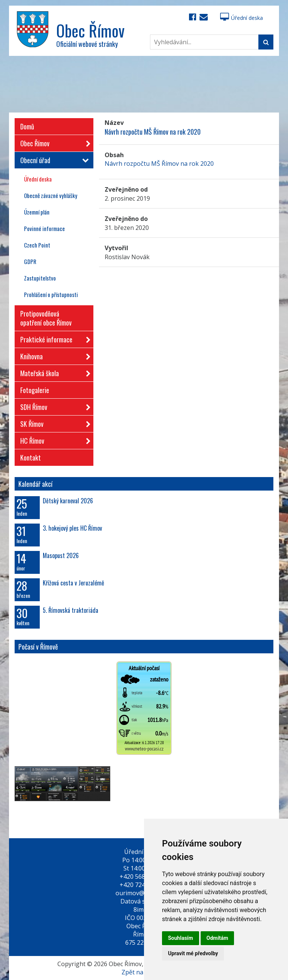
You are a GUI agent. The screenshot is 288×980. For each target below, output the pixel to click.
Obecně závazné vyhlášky (51, 195)
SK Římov (53, 422)
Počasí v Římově (38, 647)
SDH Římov (53, 406)
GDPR (30, 261)
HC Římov (53, 439)
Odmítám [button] (217, 938)
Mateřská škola (53, 372)
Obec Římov (53, 142)
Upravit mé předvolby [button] (193, 953)
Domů (27, 126)
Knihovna (53, 355)
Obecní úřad (53, 160)
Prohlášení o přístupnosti (51, 294)
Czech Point (37, 245)
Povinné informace (44, 228)
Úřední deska (241, 18)
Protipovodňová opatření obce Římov (46, 318)
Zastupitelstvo (40, 278)
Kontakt (31, 458)
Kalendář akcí (35, 484)
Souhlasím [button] (181, 938)
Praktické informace (53, 338)
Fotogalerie (35, 390)
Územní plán (37, 212)
